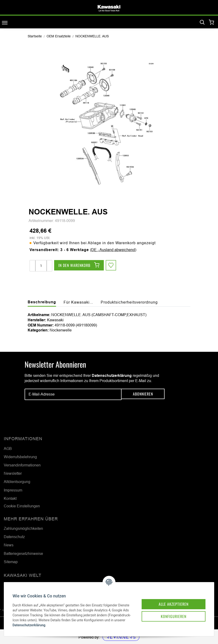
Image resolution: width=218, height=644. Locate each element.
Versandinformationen (22, 465)
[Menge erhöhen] (49, 266)
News (9, 545)
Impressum (13, 490)
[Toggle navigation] (5, 23)
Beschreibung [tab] (42, 302)
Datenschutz (14, 537)
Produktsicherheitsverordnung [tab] (129, 302)
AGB (8, 448)
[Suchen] (202, 22)
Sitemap (11, 562)
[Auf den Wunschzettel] (111, 266)
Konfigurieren (168, 611)
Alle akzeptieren (168, 598)
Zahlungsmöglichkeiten (23, 528)
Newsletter (13, 473)
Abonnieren (143, 394)
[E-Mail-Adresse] (73, 394)
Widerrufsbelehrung (20, 457)
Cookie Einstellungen (22, 506)
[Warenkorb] (211, 23)
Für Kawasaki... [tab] (78, 302)
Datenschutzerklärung (112, 376)
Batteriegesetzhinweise (23, 553)
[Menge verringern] (33, 266)
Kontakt (10, 498)
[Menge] (41, 266)
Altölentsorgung (17, 482)
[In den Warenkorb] (79, 266)
